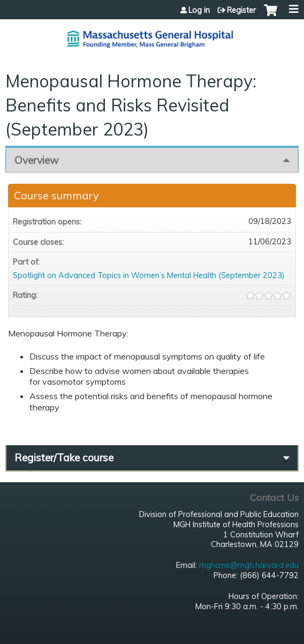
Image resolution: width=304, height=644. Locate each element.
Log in (199, 10)
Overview (37, 160)
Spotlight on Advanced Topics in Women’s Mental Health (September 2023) (149, 275)
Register (241, 10)
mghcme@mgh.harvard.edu (249, 565)
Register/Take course (64, 458)
